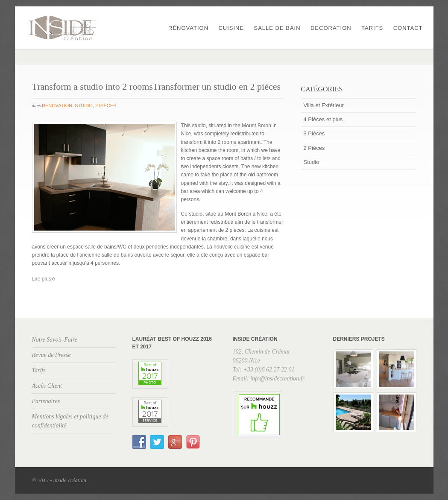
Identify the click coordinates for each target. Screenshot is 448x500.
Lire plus (44, 279)
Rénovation (188, 28)
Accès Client (47, 386)
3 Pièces (314, 133)
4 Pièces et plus (323, 119)
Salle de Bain (277, 28)
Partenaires (46, 401)
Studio (84, 105)
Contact (408, 28)
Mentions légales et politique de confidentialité (70, 421)
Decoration (331, 28)
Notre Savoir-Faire (55, 340)
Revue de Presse (51, 355)
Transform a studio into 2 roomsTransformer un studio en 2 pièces (157, 86)
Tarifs (372, 28)
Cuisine (231, 28)
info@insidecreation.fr (277, 379)
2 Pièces (106, 105)
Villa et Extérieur (324, 105)
